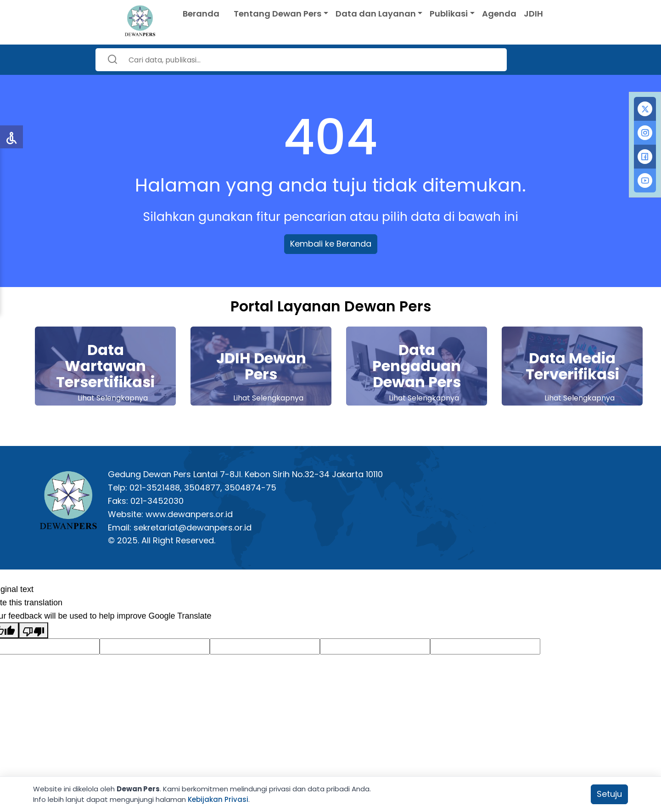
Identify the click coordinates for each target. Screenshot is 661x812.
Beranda (201, 14)
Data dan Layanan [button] (376, 14)
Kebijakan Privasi (218, 799)
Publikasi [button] (449, 14)
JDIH (533, 14)
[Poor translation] (34, 630)
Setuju (609, 794)
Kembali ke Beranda (331, 244)
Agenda (499, 14)
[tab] (645, 109)
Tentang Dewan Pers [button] (277, 14)
